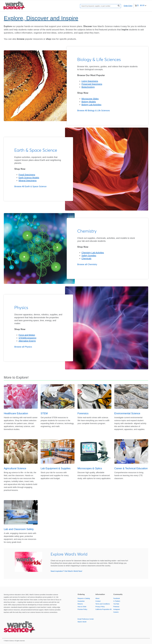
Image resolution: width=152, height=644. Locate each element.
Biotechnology (88, 87)
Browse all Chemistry (87, 264)
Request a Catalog (84, 598)
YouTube (116, 604)
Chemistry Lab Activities (93, 253)
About (97, 598)
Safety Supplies (89, 256)
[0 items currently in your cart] (141, 6)
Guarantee (81, 601)
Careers (116, 612)
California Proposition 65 (103, 609)
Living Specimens (90, 81)
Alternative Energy (27, 341)
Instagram (117, 609)
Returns (80, 604)
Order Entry (128, 6)
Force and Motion (27, 335)
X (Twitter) (117, 601)
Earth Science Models (29, 178)
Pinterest (116, 607)
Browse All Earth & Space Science (30, 186)
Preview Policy (82, 609)
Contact (98, 601)
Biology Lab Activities (91, 105)
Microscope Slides (90, 99)
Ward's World (82, 622)
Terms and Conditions (103, 604)
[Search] (99, 6)
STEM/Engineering (27, 338)
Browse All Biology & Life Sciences (94, 110)
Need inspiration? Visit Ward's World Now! (66, 571)
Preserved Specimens (92, 84)
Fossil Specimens (27, 175)
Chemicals (86, 258)
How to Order (82, 607)
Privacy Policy (100, 607)
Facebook (117, 598)
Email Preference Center (86, 619)
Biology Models (89, 102)
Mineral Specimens (28, 181)
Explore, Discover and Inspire (41, 18)
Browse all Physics (23, 347)
